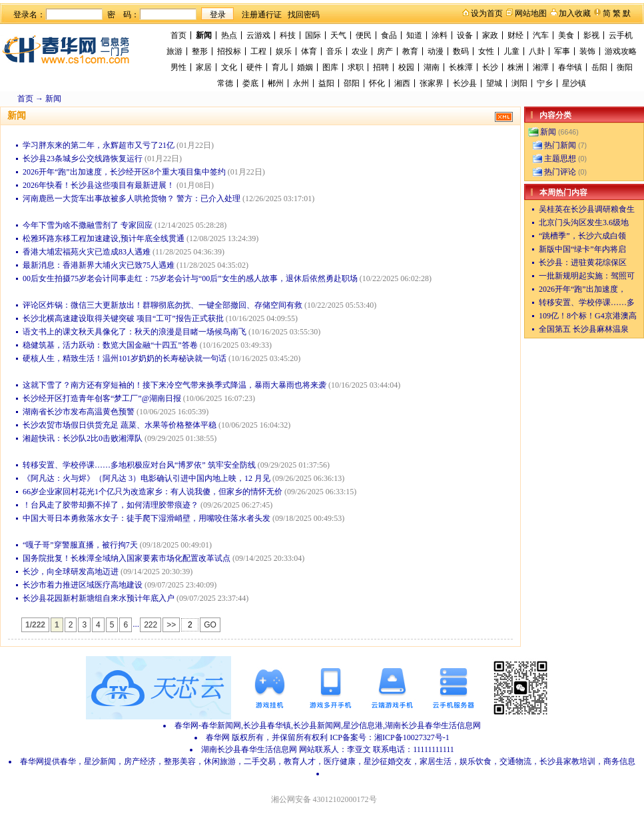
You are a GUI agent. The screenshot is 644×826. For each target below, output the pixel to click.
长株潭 (461, 67)
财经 (515, 35)
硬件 (254, 67)
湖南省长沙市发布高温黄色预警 (79, 412)
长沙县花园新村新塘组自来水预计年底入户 (99, 598)
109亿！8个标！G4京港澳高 (588, 316)
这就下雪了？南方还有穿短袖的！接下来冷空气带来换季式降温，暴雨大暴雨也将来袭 (174, 385)
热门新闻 (560, 145)
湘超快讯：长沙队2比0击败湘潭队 (83, 438)
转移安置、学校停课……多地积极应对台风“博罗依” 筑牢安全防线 (139, 465)
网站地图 (531, 13)
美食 (566, 35)
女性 (486, 51)
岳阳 (599, 67)
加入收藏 (575, 13)
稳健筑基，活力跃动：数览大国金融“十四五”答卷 (110, 345)
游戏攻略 (621, 51)
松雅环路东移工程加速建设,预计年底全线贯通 (104, 238)
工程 (258, 51)
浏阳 (519, 83)
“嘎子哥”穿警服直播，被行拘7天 (80, 545)
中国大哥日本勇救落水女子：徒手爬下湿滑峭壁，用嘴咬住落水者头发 (147, 518)
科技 (288, 35)
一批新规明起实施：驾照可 (587, 276)
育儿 (280, 67)
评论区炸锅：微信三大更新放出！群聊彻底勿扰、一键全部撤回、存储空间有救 (162, 305)
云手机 (621, 35)
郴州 (276, 83)
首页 (178, 35)
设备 (465, 35)
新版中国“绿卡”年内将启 (582, 249)
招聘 (381, 67)
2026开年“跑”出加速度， (582, 289)
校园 (406, 67)
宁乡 (545, 83)
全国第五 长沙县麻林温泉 (584, 329)
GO (210, 625)
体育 (309, 51)
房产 (385, 51)
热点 (229, 35)
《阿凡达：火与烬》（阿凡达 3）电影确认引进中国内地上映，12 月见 (147, 478)
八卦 (537, 51)
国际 (313, 35)
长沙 (490, 67)
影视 (591, 35)
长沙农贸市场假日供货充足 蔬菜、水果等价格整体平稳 (120, 425)
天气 (338, 35)
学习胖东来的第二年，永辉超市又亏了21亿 (99, 145)
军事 (562, 51)
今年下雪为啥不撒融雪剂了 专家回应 (88, 225)
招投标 (229, 51)
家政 (490, 35)
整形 (200, 51)
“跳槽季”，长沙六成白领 (582, 236)
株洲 (515, 67)
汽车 (541, 35)
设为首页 (487, 13)
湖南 (432, 67)
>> (171, 625)
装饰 (587, 51)
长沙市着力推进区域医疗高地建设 (83, 585)
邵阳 (352, 83)
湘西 (402, 83)
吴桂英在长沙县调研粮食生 (587, 209)
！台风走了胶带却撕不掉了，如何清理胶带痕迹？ (111, 505)
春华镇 (570, 67)
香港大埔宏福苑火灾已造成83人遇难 (87, 252)
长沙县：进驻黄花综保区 (583, 262)
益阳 (326, 83)
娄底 (250, 83)
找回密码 (304, 15)
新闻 (204, 35)
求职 (356, 67)
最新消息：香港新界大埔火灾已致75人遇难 (99, 265)
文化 (229, 67)
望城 (494, 83)
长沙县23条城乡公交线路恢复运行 (83, 159)
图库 (330, 67)
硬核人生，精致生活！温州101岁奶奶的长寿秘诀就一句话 (125, 358)
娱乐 (284, 51)
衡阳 (625, 67)
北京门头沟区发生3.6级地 (584, 222)
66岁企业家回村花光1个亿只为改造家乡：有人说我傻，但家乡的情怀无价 (153, 492)
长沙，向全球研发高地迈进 (71, 572)
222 (151, 625)
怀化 (377, 83)
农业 (360, 51)
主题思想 (560, 159)
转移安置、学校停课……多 (587, 302)
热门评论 (560, 172)
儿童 (511, 51)
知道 (414, 35)
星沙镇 (574, 83)
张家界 (432, 83)
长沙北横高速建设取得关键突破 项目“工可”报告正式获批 (123, 318)
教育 (410, 51)
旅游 (174, 51)
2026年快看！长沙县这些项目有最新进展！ (99, 185)
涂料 (440, 35)
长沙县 (465, 83)
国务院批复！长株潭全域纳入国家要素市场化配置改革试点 (127, 558)
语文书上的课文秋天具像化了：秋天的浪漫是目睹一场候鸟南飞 (135, 332)
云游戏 (258, 35)
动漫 (436, 51)
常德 (225, 83)
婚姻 (305, 67)
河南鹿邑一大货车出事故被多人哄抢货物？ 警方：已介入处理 (132, 199)
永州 (301, 83)
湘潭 (541, 67)
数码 (461, 51)
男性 (178, 67)
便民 (364, 35)
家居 (204, 67)
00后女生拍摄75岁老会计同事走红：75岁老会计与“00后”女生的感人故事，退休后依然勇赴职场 (190, 278)
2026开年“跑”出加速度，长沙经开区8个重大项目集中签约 (124, 172)
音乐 (334, 51)
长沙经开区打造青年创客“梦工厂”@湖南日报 (102, 398)
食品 (389, 35)
